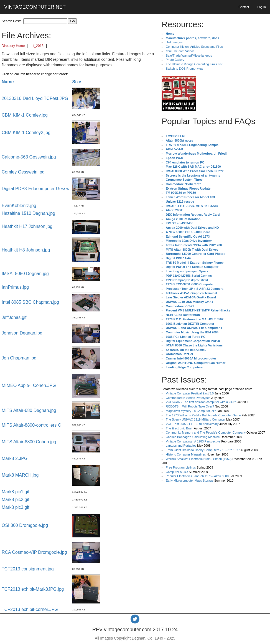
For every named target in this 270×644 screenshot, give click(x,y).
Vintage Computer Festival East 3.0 (190, 393)
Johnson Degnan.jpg (22, 333)
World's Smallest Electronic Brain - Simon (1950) (199, 459)
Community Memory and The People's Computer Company (206, 432)
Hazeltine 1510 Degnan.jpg (28, 213)
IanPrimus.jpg (15, 287)
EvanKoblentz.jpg (19, 206)
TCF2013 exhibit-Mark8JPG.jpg (33, 589)
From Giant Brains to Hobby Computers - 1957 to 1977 (203, 450)
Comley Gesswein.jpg (23, 172)
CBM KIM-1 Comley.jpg (25, 115)
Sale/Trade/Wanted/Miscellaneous (189, 56)
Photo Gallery (175, 60)
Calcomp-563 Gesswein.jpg (29, 157)
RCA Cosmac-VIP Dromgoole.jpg (34, 552)
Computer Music (177, 472)
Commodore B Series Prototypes (188, 398)
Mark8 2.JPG (15, 458)
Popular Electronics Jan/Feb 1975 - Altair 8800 (197, 476)
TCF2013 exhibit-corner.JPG (30, 609)
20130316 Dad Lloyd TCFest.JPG (35, 98)
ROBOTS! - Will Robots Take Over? (190, 406)
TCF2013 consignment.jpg (28, 569)
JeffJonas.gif (14, 317)
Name (8, 82)
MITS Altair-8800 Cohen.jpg (29, 442)
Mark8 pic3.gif (16, 507)
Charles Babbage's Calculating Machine (193, 437)
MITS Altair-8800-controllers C (31, 425)
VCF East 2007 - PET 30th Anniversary (192, 424)
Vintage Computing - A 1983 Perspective (193, 441)
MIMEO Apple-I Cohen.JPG (29, 385)
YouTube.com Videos (180, 51)
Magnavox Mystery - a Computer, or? (191, 411)
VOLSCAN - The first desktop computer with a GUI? (201, 402)
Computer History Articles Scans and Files (194, 47)
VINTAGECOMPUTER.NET (35, 7)
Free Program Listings (181, 467)
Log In (262, 7)
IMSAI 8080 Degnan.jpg (25, 274)
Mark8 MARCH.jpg (20, 475)
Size (77, 82)
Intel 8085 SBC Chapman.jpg (30, 302)
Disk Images (174, 42)
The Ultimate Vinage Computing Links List (194, 64)
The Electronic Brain (179, 428)
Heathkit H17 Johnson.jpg (27, 226)
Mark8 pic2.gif (16, 500)
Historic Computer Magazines (186, 454)
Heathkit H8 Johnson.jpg (26, 250)
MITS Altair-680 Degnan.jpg (29, 410)
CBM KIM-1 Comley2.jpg (26, 133)
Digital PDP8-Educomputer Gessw (36, 189)
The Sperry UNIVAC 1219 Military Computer (196, 419)
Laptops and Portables (181, 446)
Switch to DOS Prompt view (184, 69)
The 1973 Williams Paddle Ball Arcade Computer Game (203, 415)
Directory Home (13, 46)
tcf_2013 (37, 46)
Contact (244, 7)
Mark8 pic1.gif (16, 492)
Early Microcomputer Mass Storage (190, 481)
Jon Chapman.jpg (19, 358)
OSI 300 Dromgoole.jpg (25, 525)
